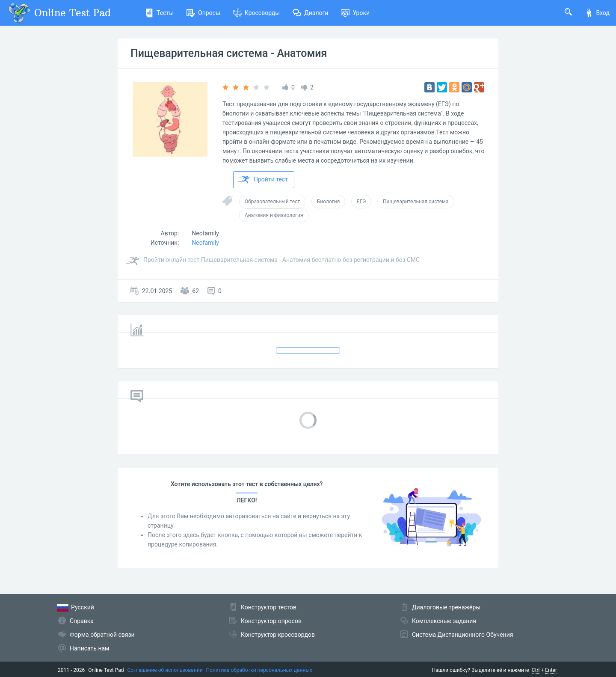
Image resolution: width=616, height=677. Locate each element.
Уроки (355, 13)
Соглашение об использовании (165, 670)
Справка (82, 621)
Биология (329, 202)
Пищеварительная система (416, 202)
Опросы (203, 13)
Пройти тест (263, 180)
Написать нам (89, 648)
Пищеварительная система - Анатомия (229, 53)
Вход (597, 13)
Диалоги (310, 13)
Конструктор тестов (269, 607)
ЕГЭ (361, 202)
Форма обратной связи (102, 635)
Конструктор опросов (271, 621)
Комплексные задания (444, 621)
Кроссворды (256, 13)
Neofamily (205, 233)
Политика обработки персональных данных (259, 670)
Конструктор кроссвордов (278, 635)
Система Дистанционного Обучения (462, 635)
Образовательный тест (272, 202)
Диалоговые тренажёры (446, 607)
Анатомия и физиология (274, 215)
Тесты (159, 13)
